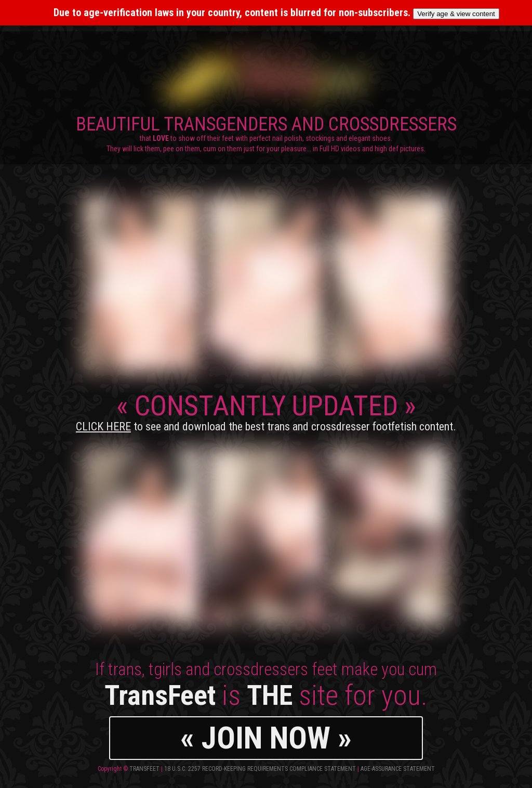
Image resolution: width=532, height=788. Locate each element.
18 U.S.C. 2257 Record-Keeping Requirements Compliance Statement (260, 769)
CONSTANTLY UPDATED (266, 411)
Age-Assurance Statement (398, 769)
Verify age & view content (456, 14)
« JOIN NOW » (266, 738)
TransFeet (144, 769)
